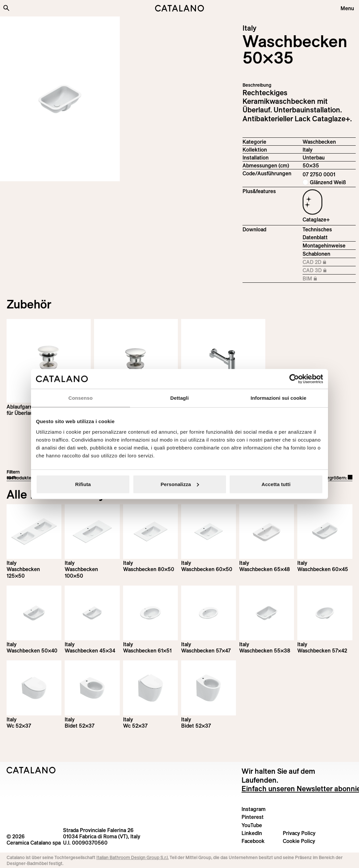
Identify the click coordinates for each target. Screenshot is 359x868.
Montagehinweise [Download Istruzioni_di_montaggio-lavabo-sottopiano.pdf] (324, 246)
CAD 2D (329, 262)
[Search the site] (6, 8)
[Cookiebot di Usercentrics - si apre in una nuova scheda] (294, 379)
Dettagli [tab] (179, 398)
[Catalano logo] (179, 8)
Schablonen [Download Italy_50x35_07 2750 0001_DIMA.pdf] (316, 254)
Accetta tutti (276, 484)
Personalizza (180, 484)
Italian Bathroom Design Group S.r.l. (132, 857)
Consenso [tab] (80, 398)
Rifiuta (83, 484)
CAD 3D (329, 271)
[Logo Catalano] (31, 770)
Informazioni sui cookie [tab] (279, 398)
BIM (329, 279)
